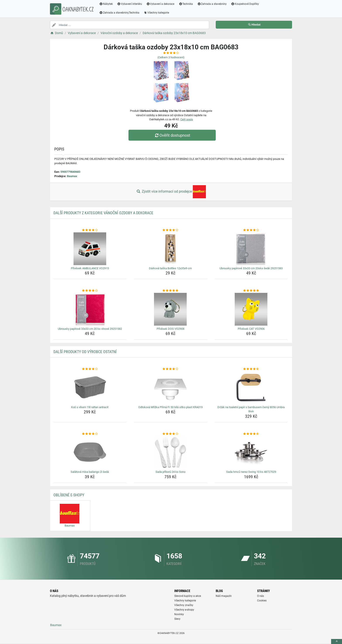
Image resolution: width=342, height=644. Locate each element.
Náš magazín (224, 596)
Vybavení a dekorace (160, 4)
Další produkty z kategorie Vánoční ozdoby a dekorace (103, 213)
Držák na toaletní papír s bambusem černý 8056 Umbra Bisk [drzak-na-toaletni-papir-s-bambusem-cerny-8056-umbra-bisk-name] (251, 409)
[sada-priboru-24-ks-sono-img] (170, 452)
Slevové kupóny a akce (188, 596)
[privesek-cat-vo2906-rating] (251, 291)
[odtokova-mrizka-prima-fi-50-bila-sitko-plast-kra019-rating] (170, 369)
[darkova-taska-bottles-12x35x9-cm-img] (170, 249)
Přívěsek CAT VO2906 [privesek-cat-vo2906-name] (251, 329)
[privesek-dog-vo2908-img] (170, 309)
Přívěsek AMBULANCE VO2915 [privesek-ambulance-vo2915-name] (90, 268)
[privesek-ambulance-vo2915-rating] (90, 230)
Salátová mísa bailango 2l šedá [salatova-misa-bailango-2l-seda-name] (90, 472)
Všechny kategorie (156, 13)
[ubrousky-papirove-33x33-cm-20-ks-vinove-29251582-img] (90, 309)
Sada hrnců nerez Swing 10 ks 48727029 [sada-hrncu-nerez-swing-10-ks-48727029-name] (251, 472)
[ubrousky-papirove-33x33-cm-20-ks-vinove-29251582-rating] (90, 291)
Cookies (262, 601)
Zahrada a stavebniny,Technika (119, 13)
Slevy (177, 619)
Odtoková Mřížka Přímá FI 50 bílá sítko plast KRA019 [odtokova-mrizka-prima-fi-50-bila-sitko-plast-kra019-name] (170, 407)
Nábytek (106, 4)
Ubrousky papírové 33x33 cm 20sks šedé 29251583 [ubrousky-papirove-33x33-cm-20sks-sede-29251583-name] (251, 268)
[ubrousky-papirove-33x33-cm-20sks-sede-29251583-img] (251, 249)
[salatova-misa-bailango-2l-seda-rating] (90, 434)
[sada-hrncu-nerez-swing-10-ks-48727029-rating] (251, 434)
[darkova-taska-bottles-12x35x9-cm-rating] (170, 230)
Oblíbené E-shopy (69, 495)
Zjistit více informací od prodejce (171, 192)
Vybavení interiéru (130, 4)
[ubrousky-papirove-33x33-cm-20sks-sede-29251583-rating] (251, 230)
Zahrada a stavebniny (212, 4)
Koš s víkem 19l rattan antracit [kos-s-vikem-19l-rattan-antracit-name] (90, 407)
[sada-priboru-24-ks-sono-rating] (170, 434)
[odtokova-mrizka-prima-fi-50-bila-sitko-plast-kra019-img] (170, 388)
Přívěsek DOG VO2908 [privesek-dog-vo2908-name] (170, 329)
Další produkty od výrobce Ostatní (85, 352)
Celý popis (187, 119)
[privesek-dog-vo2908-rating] (170, 291)
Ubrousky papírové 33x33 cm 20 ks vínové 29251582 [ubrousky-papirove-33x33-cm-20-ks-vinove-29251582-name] (90, 329)
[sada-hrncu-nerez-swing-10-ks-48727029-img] (251, 452)
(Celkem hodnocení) (171, 57)
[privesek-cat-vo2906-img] (251, 309)
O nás (261, 596)
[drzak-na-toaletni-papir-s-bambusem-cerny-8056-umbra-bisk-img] (251, 388)
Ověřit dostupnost (172, 135)
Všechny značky (184, 605)
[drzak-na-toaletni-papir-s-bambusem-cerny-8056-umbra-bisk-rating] (251, 369)
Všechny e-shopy (184, 610)
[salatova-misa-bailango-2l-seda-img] (90, 452)
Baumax (72, 176)
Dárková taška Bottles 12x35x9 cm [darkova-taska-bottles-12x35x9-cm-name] (170, 268)
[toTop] (337, 641)
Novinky (179, 614)
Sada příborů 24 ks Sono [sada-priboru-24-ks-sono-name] (170, 472)
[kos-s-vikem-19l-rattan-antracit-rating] (90, 369)
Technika (186, 4)
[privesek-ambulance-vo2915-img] (90, 249)
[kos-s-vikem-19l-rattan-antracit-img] (90, 388)
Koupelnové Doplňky (245, 4)
